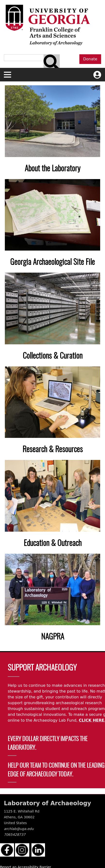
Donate (90, 59)
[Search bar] (52, 63)
